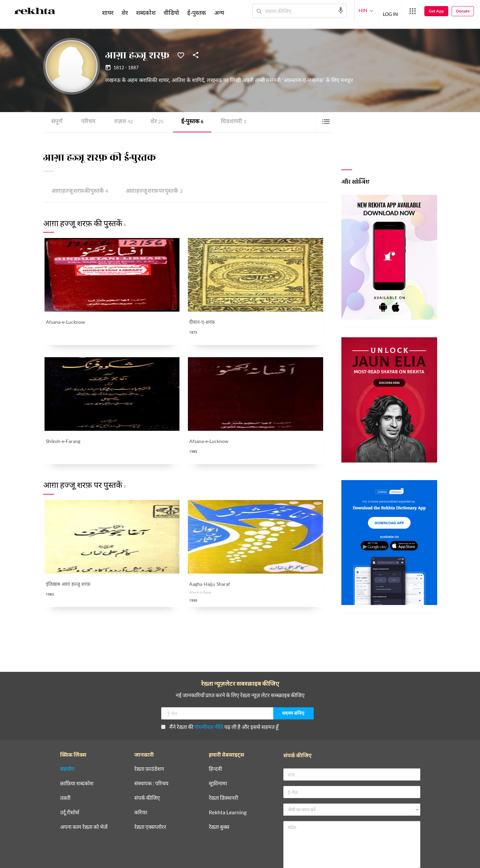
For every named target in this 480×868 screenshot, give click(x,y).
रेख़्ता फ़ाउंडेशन (149, 712)
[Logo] (35, 12)
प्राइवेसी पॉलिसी (74, 859)
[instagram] (116, 836)
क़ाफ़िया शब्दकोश (77, 727)
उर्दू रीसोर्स (70, 756)
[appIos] (230, 836)
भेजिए (386, 839)
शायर (108, 12)
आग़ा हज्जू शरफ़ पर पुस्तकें (148, 191)
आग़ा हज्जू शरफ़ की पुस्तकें (78, 191)
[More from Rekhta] (413, 11)
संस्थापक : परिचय (151, 727)
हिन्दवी (215, 712)
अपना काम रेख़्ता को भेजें (84, 770)
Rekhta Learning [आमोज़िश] (228, 756)
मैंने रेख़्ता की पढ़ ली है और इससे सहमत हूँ (220, 670)
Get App (436, 11)
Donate (463, 11)
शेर (154, 122)
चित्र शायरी (229, 122)
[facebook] (67, 836)
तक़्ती (65, 741)
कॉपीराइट (134, 859)
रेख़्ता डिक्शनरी (223, 741)
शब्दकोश (146, 12)
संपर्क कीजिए (147, 741)
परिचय (88, 122)
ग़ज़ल (122, 122)
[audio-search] (341, 10)
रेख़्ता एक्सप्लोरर (150, 770)
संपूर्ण (57, 122)
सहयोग (67, 712)
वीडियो (171, 12)
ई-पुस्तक (189, 122)
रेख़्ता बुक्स (219, 770)
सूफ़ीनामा (218, 727)
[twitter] (84, 836)
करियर (141, 756)
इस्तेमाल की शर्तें (107, 859)
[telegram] (132, 836)
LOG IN (390, 11)
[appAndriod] (187, 836)
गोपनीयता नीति (209, 670)
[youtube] (100, 836)
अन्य (219, 12)
